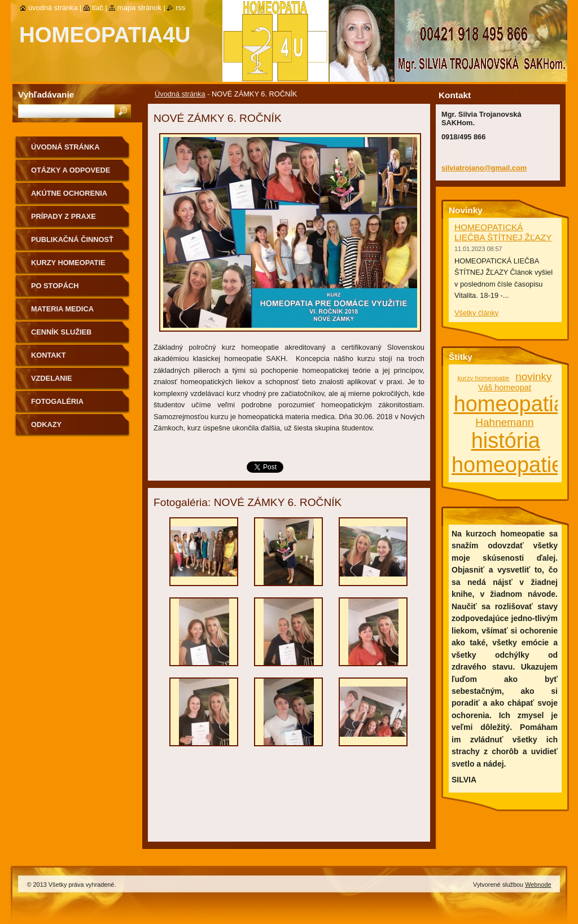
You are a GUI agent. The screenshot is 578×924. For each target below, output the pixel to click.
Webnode (538, 885)
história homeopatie (507, 453)
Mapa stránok (139, 8)
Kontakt (49, 355)
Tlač (98, 8)
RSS (180, 8)
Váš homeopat (505, 388)
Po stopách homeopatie (55, 290)
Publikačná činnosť (72, 239)
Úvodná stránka (180, 94)
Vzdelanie (52, 378)
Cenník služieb (61, 332)
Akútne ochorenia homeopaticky (69, 197)
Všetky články (476, 313)
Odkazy (46, 424)
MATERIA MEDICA (62, 309)
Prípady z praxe (64, 216)
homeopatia (510, 404)
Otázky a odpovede (71, 170)
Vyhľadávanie (46, 94)
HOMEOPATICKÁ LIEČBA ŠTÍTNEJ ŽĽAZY (503, 232)
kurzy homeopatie (484, 378)
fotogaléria (57, 401)
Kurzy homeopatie (68, 263)
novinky (533, 377)
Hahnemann (504, 422)
